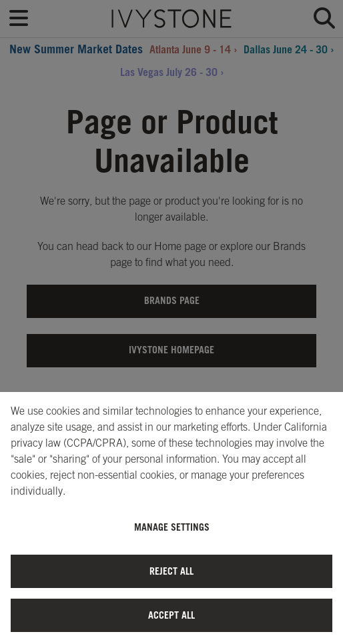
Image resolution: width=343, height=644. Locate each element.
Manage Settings (172, 527)
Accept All (171, 615)
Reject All (171, 571)
